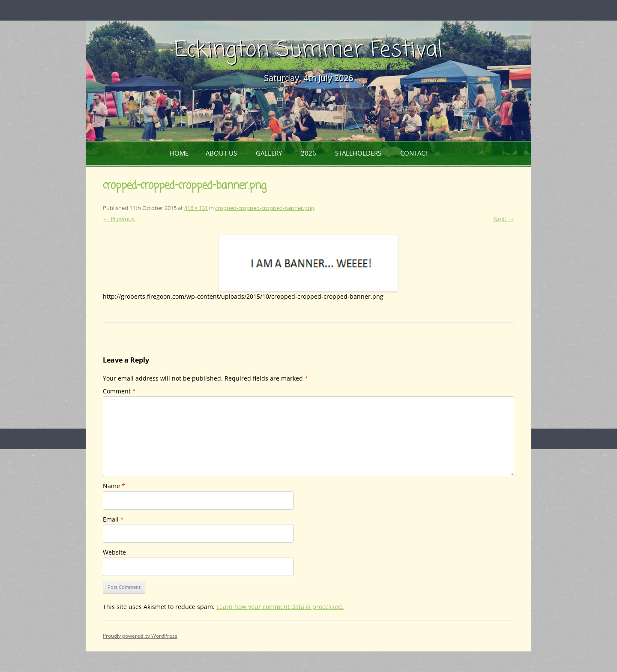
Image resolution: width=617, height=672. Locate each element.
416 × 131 (196, 208)
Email (113, 519)
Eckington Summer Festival (308, 50)
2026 (308, 153)
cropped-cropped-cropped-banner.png (265, 208)
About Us (221, 153)
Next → (504, 219)
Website (114, 552)
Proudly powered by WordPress (140, 636)
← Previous (119, 219)
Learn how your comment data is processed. (280, 607)
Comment (119, 391)
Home (179, 153)
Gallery (269, 153)
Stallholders (358, 153)
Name (114, 486)
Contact (414, 153)
